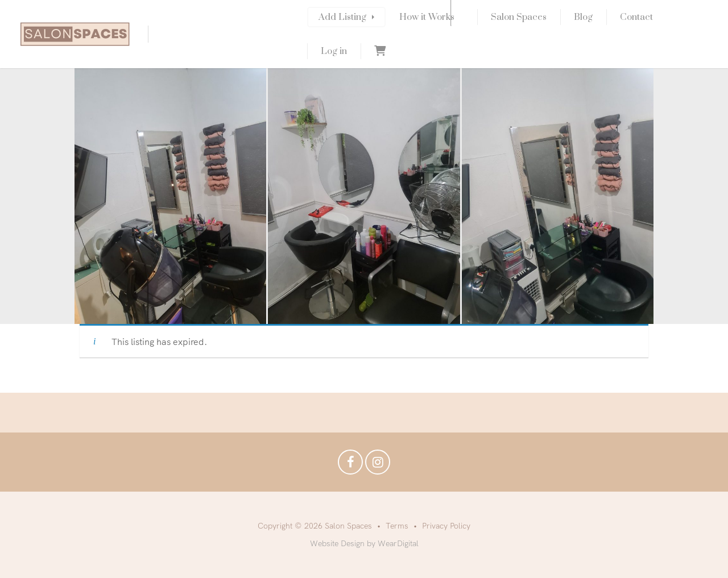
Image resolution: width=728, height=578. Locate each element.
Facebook (350, 465)
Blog (583, 17)
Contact (636, 17)
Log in (334, 51)
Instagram (378, 465)
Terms (397, 526)
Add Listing (342, 17)
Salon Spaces (519, 17)
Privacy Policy (446, 526)
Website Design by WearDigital (364, 543)
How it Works (427, 17)
